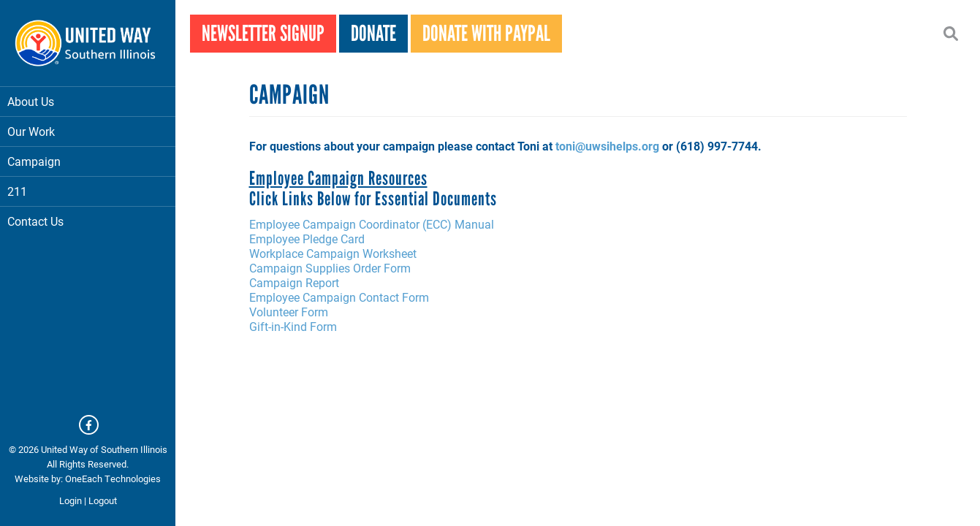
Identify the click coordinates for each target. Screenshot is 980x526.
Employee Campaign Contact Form (339, 297)
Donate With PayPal (486, 33)
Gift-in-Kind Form (293, 326)
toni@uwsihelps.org (607, 146)
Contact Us (35, 221)
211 (17, 191)
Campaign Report (294, 282)
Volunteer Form (289, 312)
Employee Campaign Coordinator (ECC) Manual (372, 224)
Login (71, 500)
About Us (88, 101)
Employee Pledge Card (307, 239)
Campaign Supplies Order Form (330, 268)
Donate (373, 33)
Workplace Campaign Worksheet (333, 253)
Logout (103, 500)
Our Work (88, 131)
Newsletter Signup (263, 33)
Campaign (88, 161)
